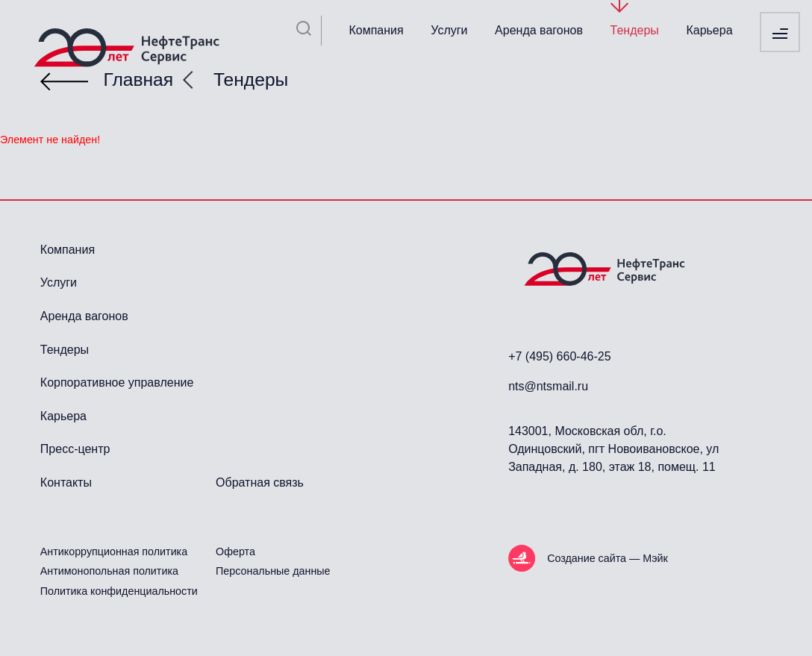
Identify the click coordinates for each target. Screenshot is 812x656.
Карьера (709, 30)
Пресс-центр (75, 449)
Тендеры (635, 30)
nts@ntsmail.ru (548, 386)
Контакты (66, 482)
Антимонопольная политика (109, 571)
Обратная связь (260, 482)
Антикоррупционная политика (114, 552)
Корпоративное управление (117, 382)
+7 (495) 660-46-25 (559, 356)
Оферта (235, 552)
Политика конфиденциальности (119, 591)
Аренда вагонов (539, 30)
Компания (376, 30)
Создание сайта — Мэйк (608, 558)
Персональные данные (273, 571)
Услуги (449, 30)
